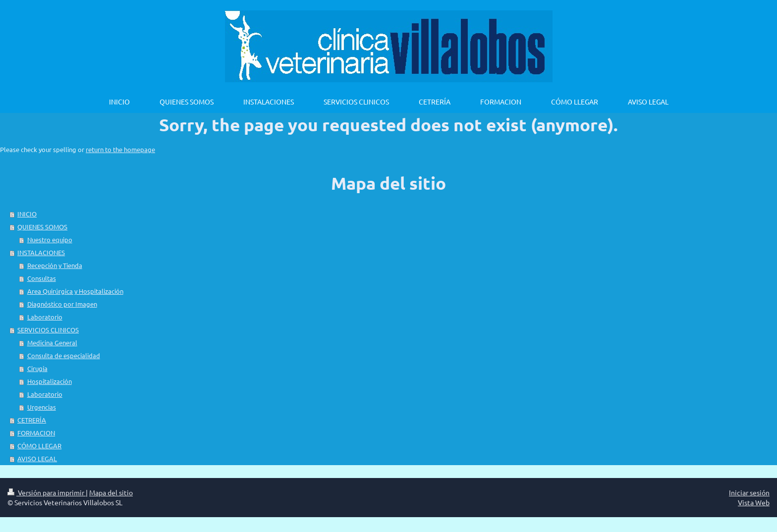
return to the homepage (120, 149)
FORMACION (36, 433)
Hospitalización (50, 381)
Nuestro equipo (50, 239)
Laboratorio (45, 317)
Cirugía (37, 368)
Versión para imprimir (47, 492)
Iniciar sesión (749, 492)
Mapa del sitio (111, 492)
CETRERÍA (32, 420)
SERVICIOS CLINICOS (48, 330)
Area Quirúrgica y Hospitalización (75, 291)
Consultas (42, 278)
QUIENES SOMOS (42, 227)
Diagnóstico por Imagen (62, 304)
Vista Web (754, 502)
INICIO (27, 214)
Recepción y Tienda (55, 265)
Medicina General (52, 343)
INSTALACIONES (41, 252)
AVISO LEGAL (37, 458)
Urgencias (42, 407)
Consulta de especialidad (64, 355)
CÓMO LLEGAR (39, 446)
